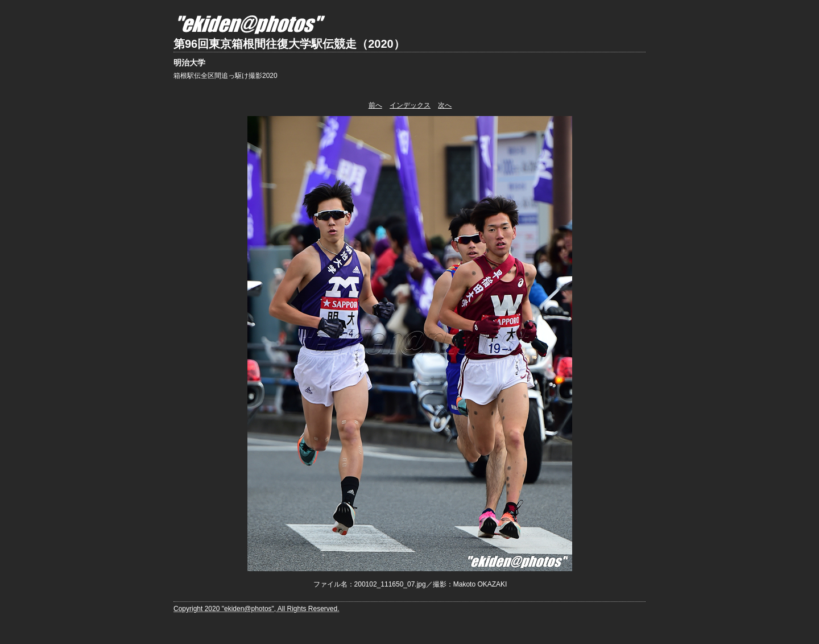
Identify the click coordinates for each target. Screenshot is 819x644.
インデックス (410, 105)
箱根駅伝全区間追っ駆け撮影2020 (226, 76)
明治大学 (189, 63)
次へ (445, 105)
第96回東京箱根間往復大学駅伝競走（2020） (289, 44)
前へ (375, 105)
